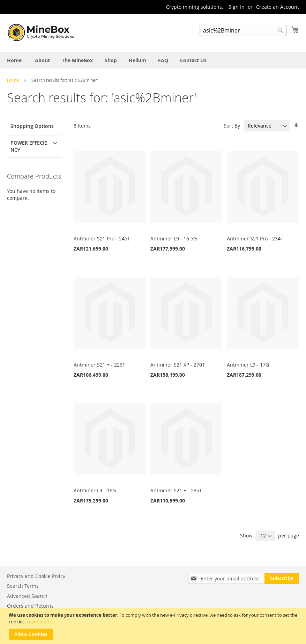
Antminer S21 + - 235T (176, 490)
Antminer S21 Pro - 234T (255, 238)
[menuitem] (14, 60)
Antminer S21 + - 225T (99, 365)
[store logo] (42, 32)
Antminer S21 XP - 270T (178, 365)
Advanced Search (27, 596)
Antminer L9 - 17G (248, 365)
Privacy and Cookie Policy (36, 576)
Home (13, 80)
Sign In (237, 7)
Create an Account (278, 7)
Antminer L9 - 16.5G (174, 238)
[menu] (153, 60)
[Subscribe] (282, 578)
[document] (154, 626)
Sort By (232, 126)
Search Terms (23, 586)
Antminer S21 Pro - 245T (102, 238)
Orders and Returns (30, 606)
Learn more (39, 622)
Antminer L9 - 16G (95, 490)
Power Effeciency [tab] (29, 146)
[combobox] (243, 30)
